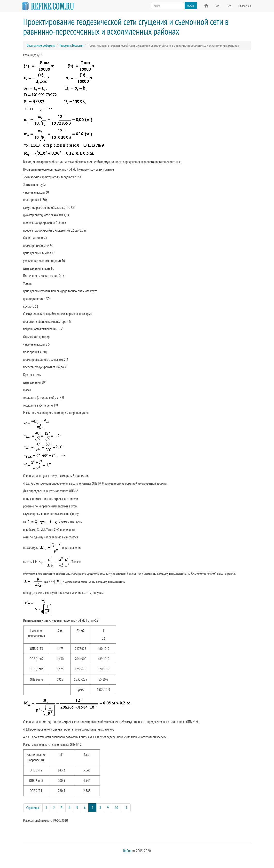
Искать (191, 5)
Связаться (245, 6)
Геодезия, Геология (71, 45)
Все (229, 6)
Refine (127, 851)
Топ (217, 6)
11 (126, 808)
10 (117, 808)
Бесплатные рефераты (41, 45)
